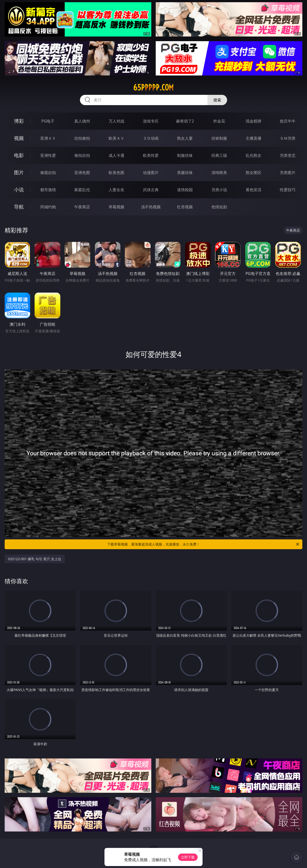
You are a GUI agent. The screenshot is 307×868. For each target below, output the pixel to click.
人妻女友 (116, 190)
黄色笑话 (254, 190)
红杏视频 (185, 207)
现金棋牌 (254, 121)
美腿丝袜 (185, 173)
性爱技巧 (288, 190)
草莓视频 (116, 207)
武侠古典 (151, 190)
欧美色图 (116, 173)
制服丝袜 (185, 155)
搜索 (217, 100)
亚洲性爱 (48, 155)
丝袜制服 (219, 138)
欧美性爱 (151, 155)
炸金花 (219, 121)
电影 (19, 155)
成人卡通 (116, 155)
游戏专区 (151, 121)
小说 (19, 190)
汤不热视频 (151, 207)
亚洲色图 (82, 173)
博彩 (19, 121)
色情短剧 (219, 207)
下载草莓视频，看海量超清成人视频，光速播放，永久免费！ (204, 544)
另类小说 (219, 190)
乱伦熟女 (254, 155)
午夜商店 (82, 207)
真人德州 (82, 121)
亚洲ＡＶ (48, 138)
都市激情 (48, 190)
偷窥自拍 (48, 173)
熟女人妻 (185, 138)
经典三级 (219, 155)
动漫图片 (151, 173)
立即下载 (188, 857)
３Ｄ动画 (151, 138)
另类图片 (288, 173)
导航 (19, 207)
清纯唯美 (219, 173)
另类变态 (288, 155)
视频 (19, 138)
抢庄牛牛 (288, 121)
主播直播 (254, 138)
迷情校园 (185, 190)
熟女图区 (254, 173)
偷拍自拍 (82, 155)
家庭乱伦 (82, 190)
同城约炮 (48, 207)
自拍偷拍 (82, 138)
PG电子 (48, 121)
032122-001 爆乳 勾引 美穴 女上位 (35, 559)
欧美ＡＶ (116, 138)
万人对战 (116, 121)
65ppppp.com (153, 87)
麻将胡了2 (185, 121)
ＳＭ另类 (288, 138)
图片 (19, 172)
